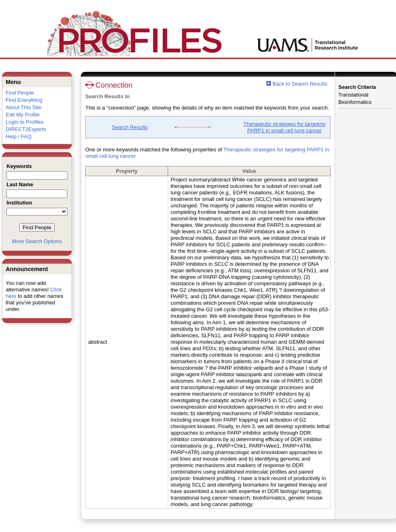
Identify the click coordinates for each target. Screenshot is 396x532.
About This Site (24, 107)
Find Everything (24, 100)
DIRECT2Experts (26, 129)
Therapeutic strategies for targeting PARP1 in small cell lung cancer (285, 127)
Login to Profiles (25, 122)
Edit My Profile (23, 115)
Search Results (130, 127)
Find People (20, 93)
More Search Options (37, 241)
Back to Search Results (297, 84)
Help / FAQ (19, 137)
